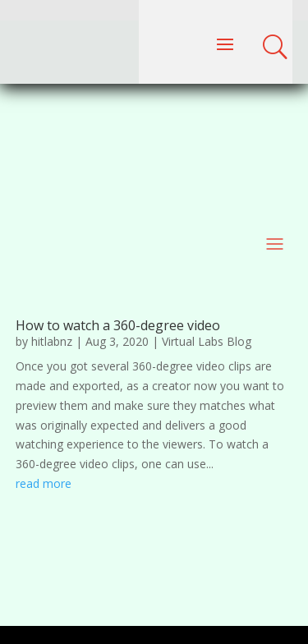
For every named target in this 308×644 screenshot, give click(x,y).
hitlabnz (52, 341)
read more (44, 483)
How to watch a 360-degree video (118, 325)
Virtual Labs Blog (207, 341)
